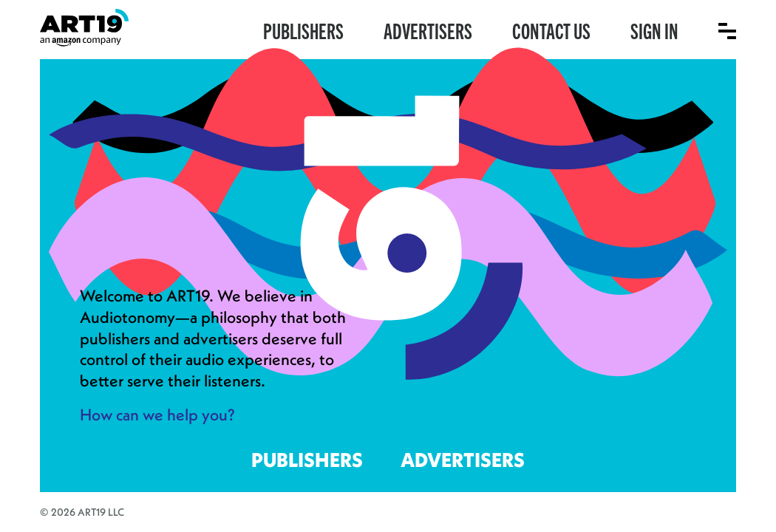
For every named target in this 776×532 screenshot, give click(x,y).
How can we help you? (157, 415)
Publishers (303, 30)
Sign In (654, 30)
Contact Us (551, 30)
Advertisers (428, 30)
